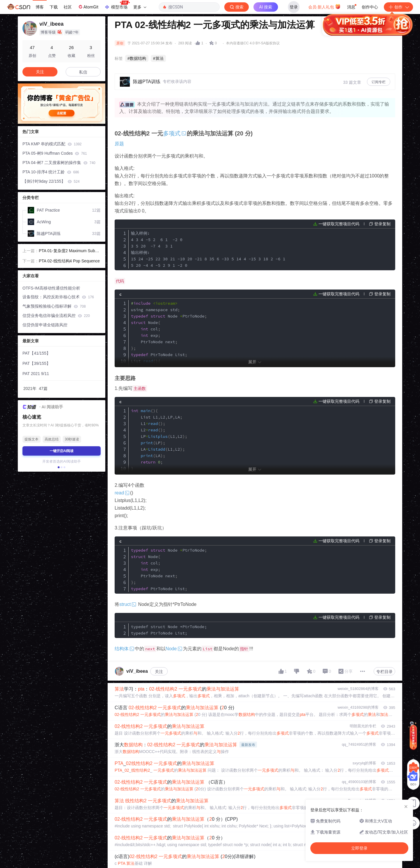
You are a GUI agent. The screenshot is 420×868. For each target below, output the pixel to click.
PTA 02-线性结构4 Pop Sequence (69, 261)
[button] (59, 467)
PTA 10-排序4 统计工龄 (51, 172)
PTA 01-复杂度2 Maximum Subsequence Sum (69, 251)
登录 (294, 7)
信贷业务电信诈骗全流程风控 (56, 316)
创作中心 (370, 7)
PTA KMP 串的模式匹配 (52, 144)
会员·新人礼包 (324, 6)
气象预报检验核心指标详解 (54, 306)
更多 (140, 7)
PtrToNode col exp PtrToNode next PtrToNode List (169, 569)
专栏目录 (384, 672)
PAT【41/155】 (36, 353)
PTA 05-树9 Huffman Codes (55, 153)
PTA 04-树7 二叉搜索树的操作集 (59, 163)
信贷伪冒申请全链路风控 (45, 325)
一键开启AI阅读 (62, 451)
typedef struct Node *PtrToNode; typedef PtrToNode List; (169, 630)
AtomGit (88, 7)
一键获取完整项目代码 (339, 224)
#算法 (158, 58)
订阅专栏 (379, 82)
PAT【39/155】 (36, 363)
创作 (398, 7)
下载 (54, 7)
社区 (68, 7)
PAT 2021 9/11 (36, 374)
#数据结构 (137, 58)
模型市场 (117, 5)
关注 (159, 672)
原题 (119, 144)
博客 (40, 7)
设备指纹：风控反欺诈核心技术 (58, 297)
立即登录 (251, 55)
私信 (83, 72)
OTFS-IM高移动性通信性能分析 (51, 288)
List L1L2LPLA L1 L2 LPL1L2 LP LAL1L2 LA (159, 440)
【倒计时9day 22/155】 (51, 181)
